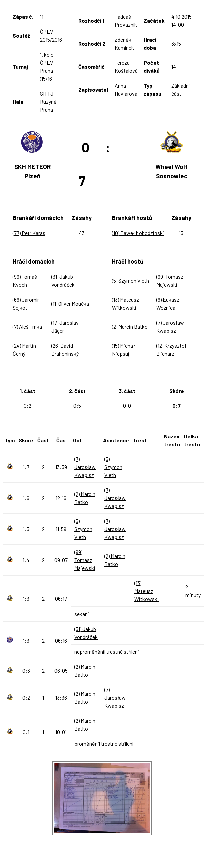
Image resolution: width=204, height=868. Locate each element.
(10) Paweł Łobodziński (138, 233)
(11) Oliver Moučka (70, 304)
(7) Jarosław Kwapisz (85, 467)
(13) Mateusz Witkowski (146, 591)
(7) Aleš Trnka (27, 327)
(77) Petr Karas (29, 233)
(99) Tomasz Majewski (85, 560)
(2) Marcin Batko (130, 327)
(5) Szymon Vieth (130, 281)
